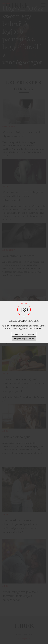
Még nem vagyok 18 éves (24, 339)
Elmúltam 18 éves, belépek (24, 334)
